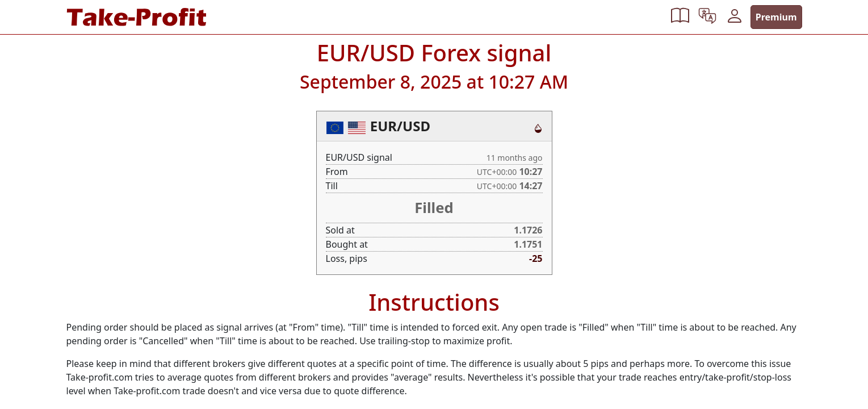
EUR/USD (400, 126)
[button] (680, 17)
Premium (776, 17)
